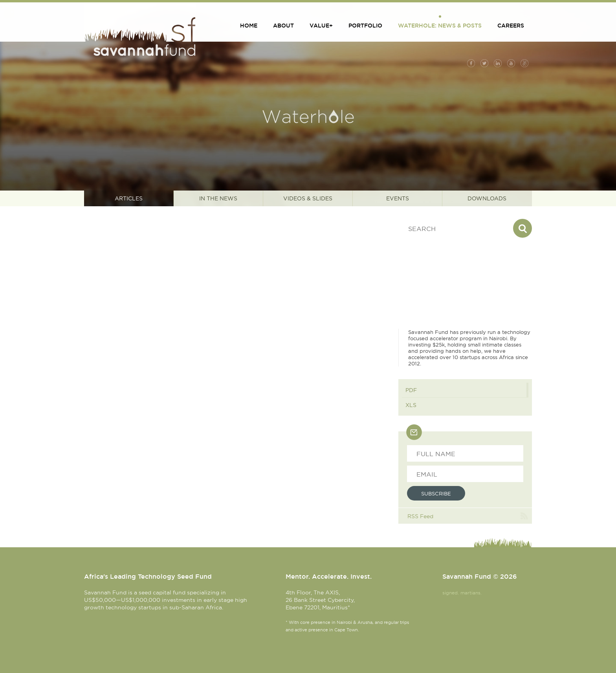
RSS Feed (420, 516)
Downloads (487, 198)
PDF (411, 390)
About (283, 26)
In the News (218, 198)
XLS (411, 405)
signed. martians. (462, 593)
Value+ (321, 26)
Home (249, 26)
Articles (129, 198)
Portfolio (365, 26)
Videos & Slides (308, 198)
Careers (511, 26)
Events (398, 198)
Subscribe (436, 493)
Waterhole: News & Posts (440, 26)
